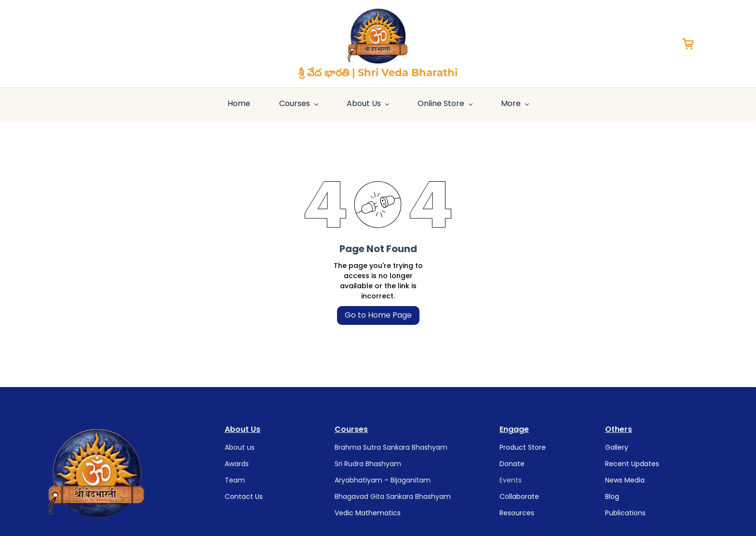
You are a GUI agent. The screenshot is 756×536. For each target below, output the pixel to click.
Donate (512, 464)
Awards (237, 464)
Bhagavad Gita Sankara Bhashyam (393, 496)
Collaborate (519, 496)
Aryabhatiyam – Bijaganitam (383, 480)
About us (240, 447)
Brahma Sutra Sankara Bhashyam (391, 447)
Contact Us (244, 496)
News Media (625, 480)
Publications (625, 513)
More (661, 103)
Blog (612, 496)
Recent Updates (632, 464)
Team (235, 480)
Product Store (523, 447)
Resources (517, 513)
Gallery (617, 447)
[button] (692, 44)
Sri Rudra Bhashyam (368, 464)
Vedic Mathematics (368, 513)
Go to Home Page (378, 315)
